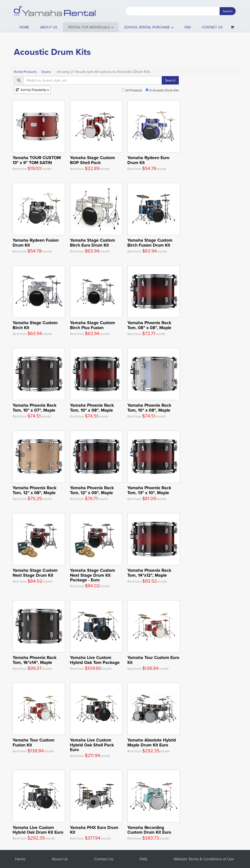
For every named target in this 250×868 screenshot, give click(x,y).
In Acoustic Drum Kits (162, 90)
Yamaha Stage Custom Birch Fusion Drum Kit (150, 242)
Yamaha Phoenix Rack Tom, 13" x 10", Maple (149, 490)
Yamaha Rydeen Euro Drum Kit (148, 160)
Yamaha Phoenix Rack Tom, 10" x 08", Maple (92, 407)
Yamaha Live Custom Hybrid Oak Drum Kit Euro (38, 830)
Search (228, 11)
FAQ (188, 27)
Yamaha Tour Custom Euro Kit (153, 660)
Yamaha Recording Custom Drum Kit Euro (149, 830)
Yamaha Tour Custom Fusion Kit (34, 742)
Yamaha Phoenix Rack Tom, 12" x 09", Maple (92, 490)
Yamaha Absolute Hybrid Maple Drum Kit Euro (152, 742)
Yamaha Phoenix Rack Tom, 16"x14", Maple (34, 660)
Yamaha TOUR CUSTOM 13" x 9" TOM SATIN (37, 160)
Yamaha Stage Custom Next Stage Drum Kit (35, 572)
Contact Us (104, 859)
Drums (46, 72)
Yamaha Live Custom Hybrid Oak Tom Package (95, 660)
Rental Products (25, 72)
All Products (132, 90)
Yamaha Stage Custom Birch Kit (35, 325)
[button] (91, 27)
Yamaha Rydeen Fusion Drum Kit (36, 242)
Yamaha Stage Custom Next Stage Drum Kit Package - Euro (92, 575)
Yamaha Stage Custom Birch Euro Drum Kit (92, 242)
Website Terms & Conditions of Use (204, 859)
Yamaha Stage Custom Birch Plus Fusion (92, 325)
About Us (60, 859)
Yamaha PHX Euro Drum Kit (94, 830)
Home (24, 27)
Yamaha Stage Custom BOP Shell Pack (92, 160)
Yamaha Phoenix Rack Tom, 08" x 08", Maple (149, 325)
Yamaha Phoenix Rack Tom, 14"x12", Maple (149, 572)
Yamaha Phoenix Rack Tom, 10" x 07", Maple (34, 407)
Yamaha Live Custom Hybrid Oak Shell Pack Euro (92, 745)
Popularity (32, 90)
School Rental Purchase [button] (149, 27)
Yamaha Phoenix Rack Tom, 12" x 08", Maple (34, 490)
